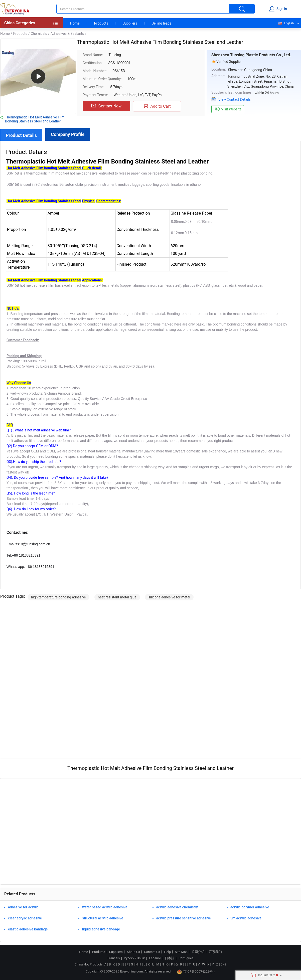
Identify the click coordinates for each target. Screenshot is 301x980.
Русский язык (134, 958)
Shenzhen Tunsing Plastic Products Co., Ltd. (251, 55)
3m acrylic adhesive (246, 918)
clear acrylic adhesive (25, 918)
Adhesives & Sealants (67, 34)
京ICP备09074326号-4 (196, 972)
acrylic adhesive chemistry (177, 907)
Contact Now (106, 106)
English (286, 23)
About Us (133, 952)
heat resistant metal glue (117, 597)
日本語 (170, 958)
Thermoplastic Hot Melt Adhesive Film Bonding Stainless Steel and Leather (35, 119)
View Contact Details (235, 99)
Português (186, 958)
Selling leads (162, 23)
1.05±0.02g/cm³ (62, 229)
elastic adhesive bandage (28, 929)
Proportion (17, 229)
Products (101, 23)
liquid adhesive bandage (101, 929)
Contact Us (152, 952)
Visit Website (228, 109)
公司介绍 (198, 952)
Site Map (181, 952)
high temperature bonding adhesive (58, 597)
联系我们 (215, 952)
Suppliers (130, 23)
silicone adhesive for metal (169, 597)
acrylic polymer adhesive (250, 907)
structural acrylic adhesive (103, 918)
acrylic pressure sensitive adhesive (184, 918)
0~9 (223, 964)
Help (167, 952)
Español (155, 958)
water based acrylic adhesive (105, 907)
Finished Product (131, 264)
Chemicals (39, 34)
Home (75, 23)
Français (114, 958)
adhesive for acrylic (23, 907)
